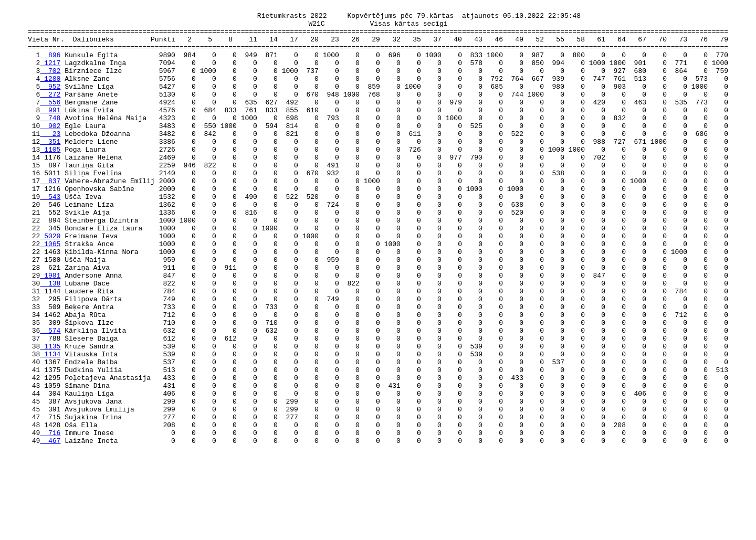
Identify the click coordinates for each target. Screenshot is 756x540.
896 (50, 66)
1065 (50, 292)
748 (50, 141)
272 (50, 113)
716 (50, 519)
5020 (50, 283)
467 (50, 528)
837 (50, 217)
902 (50, 151)
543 (50, 236)
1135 (50, 415)
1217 (50, 75)
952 (50, 103)
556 (50, 122)
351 (50, 170)
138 (50, 340)
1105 (50, 179)
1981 (50, 330)
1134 (50, 425)
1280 (50, 94)
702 (50, 84)
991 (50, 132)
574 (50, 396)
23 (50, 160)
